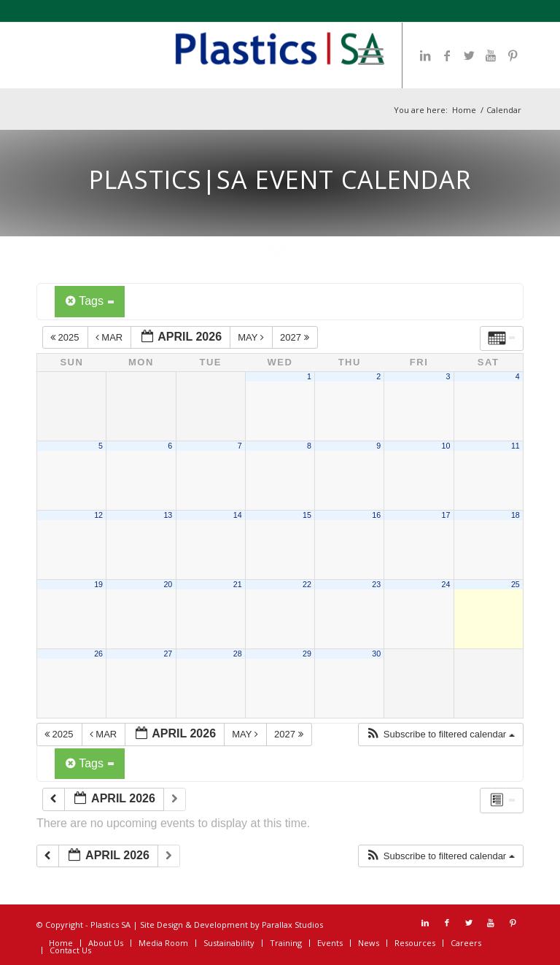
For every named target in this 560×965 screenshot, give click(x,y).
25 (516, 584)
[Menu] (363, 55)
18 (516, 515)
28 (238, 654)
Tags (90, 301)
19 (98, 584)
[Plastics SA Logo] (280, 55)
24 (446, 584)
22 (307, 584)
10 (446, 446)
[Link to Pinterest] (513, 55)
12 (98, 515)
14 (238, 515)
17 (446, 515)
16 (376, 515)
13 (168, 515)
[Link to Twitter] (469, 55)
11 (516, 446)
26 (98, 654)
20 (168, 584)
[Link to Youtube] (491, 55)
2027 (296, 337)
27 (168, 654)
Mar (110, 337)
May (252, 337)
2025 (66, 337)
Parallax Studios (292, 925)
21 (238, 584)
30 (376, 654)
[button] (440, 735)
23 (376, 584)
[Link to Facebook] (447, 55)
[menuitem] (363, 55)
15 (307, 515)
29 (307, 654)
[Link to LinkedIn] (425, 55)
